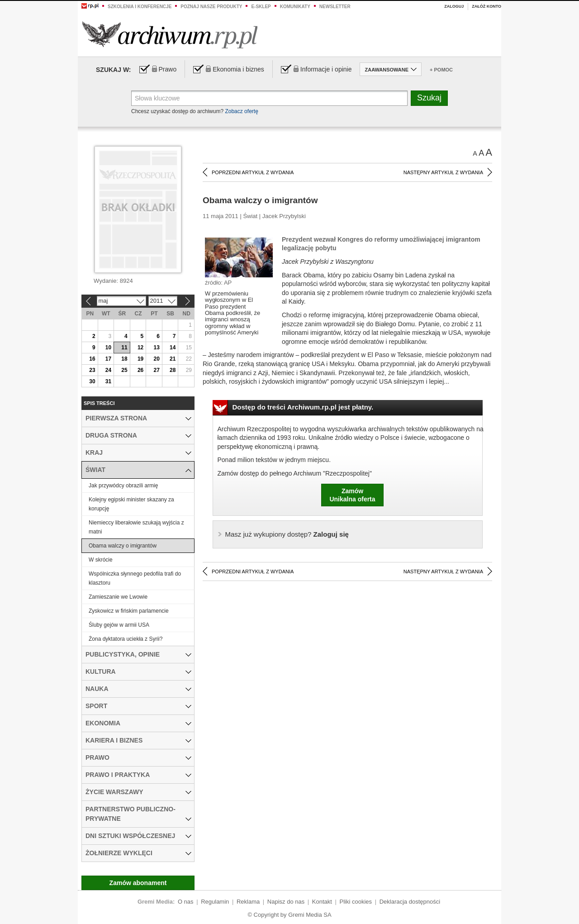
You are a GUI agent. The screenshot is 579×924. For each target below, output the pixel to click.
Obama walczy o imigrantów (123, 546)
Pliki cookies (356, 902)
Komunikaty (295, 7)
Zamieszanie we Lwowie (118, 597)
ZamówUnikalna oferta (352, 495)
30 (92, 381)
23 (92, 370)
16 (92, 359)
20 (156, 359)
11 (124, 348)
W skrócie (101, 560)
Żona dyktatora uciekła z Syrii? (126, 639)
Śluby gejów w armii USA (119, 625)
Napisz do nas (286, 902)
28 (173, 370)
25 (124, 370)
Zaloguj (454, 6)
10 (108, 348)
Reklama (248, 902)
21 (173, 359)
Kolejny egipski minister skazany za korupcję (131, 504)
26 (140, 370)
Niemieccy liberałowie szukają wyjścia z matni (136, 527)
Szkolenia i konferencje (140, 7)
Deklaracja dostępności (410, 902)
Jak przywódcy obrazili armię (123, 486)
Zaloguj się (287, 534)
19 (140, 359)
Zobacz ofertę (241, 111)
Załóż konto (486, 6)
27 (156, 370)
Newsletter (335, 7)
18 (124, 359)
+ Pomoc (441, 70)
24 (108, 370)
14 (173, 348)
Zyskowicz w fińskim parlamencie (129, 611)
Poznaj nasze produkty (211, 7)
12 (140, 348)
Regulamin (215, 902)
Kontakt (322, 902)
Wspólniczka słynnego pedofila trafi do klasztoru (135, 578)
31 (108, 381)
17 (108, 359)
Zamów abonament (138, 883)
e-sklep (261, 7)
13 (156, 348)
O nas (186, 902)
